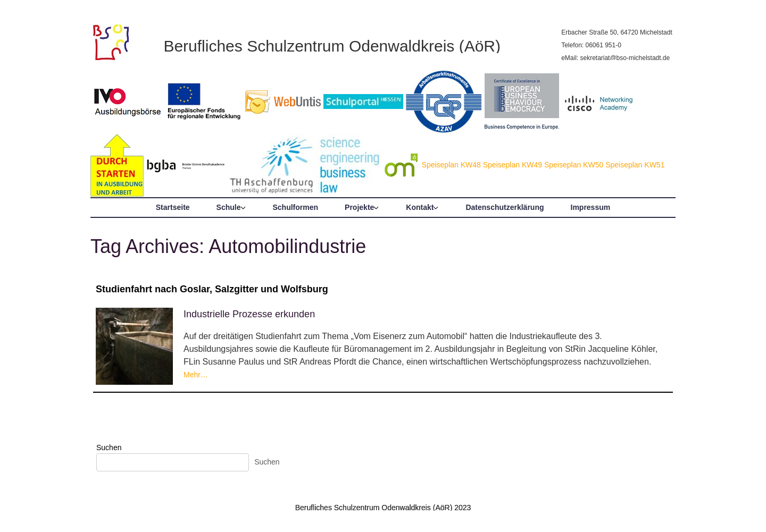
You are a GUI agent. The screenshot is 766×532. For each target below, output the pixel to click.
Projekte (359, 207)
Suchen (109, 447)
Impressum (591, 207)
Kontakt (420, 207)
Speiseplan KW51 (635, 165)
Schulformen (296, 207)
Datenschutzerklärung (505, 207)
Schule (229, 207)
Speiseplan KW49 (513, 165)
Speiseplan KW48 (451, 165)
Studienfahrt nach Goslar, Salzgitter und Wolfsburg (212, 289)
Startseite (173, 207)
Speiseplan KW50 (574, 165)
